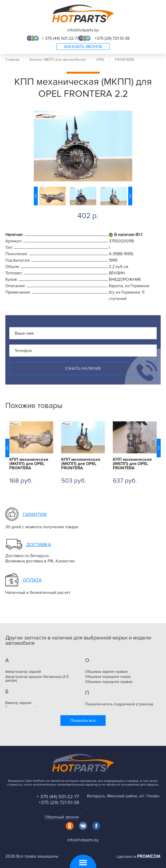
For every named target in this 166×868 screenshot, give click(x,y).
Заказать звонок (83, 47)
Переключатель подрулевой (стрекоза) (119, 704)
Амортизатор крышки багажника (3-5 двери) (37, 679)
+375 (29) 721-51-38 (112, 38)
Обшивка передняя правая (109, 682)
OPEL (100, 60)
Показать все (83, 721)
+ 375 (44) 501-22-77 (60, 38)
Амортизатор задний (23, 672)
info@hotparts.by (83, 30)
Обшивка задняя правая (106, 672)
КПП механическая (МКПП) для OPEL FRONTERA (29, 464)
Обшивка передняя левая (108, 677)
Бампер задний (18, 703)
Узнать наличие (83, 369)
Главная (12, 60)
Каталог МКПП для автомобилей (58, 60)
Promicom (149, 856)
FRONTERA (124, 60)
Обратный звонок (62, 817)
